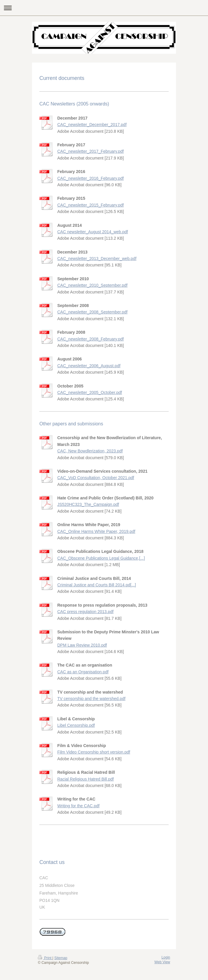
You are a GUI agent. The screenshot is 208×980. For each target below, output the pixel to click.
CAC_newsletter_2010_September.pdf (92, 285)
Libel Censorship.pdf (76, 725)
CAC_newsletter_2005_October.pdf (90, 392)
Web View (162, 962)
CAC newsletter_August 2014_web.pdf (93, 232)
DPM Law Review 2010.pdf (82, 645)
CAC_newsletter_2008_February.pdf (90, 339)
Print (45, 958)
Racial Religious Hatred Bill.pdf (85, 779)
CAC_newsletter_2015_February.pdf (90, 205)
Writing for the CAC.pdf (78, 806)
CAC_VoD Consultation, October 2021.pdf (96, 478)
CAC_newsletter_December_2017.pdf (92, 125)
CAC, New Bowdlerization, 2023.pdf (90, 451)
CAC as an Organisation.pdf (83, 672)
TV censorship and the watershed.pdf (91, 699)
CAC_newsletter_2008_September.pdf (92, 312)
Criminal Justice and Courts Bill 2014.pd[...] (97, 585)
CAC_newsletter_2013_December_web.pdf (97, 259)
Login (166, 957)
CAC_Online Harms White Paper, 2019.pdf (96, 531)
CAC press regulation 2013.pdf (85, 612)
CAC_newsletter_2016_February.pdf (90, 178)
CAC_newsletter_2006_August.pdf (89, 366)
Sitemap (61, 958)
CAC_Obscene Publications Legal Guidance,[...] (101, 558)
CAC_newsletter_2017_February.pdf (90, 151)
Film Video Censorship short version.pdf (94, 752)
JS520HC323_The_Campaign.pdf (88, 504)
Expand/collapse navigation (104, 8)
